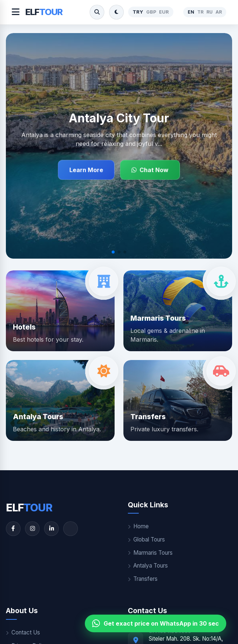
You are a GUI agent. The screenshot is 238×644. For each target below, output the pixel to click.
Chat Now (150, 170)
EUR (164, 12)
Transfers (143, 579)
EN (191, 12)
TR (200, 12)
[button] (113, 252)
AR (219, 12)
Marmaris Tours (150, 553)
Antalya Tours (148, 566)
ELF (44, 12)
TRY (138, 12)
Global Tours (146, 539)
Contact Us (23, 632)
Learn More (86, 170)
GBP (151, 12)
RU (210, 12)
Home (138, 526)
